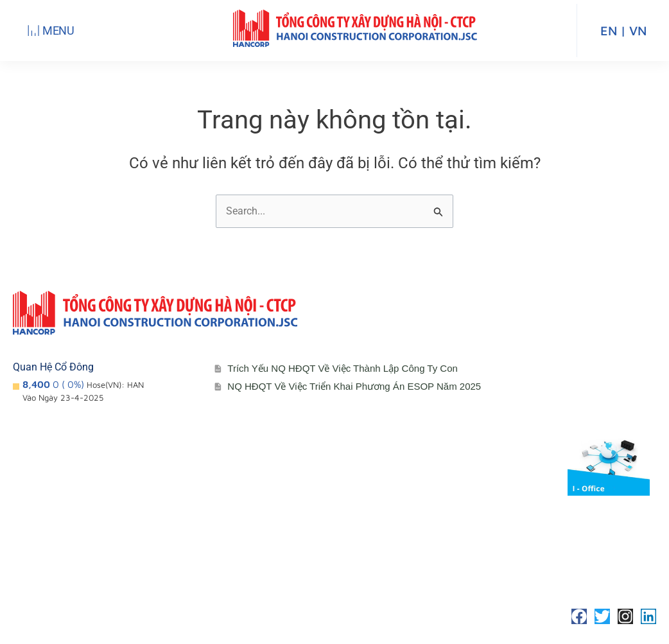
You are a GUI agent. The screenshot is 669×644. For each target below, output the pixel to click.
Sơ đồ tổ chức (244, 502)
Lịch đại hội (354, 477)
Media (342, 528)
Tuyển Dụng (473, 477)
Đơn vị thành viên (251, 477)
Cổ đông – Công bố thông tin (394, 451)
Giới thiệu (233, 451)
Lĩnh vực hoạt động (255, 528)
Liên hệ (461, 451)
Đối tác (344, 502)
